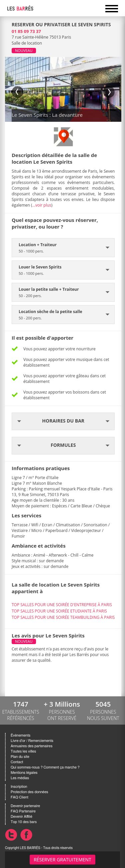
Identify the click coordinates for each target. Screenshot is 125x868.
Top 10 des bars (24, 822)
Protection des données (29, 792)
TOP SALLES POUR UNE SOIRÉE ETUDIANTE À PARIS (59, 611)
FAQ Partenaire (23, 811)
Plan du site (20, 757)
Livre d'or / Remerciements (32, 741)
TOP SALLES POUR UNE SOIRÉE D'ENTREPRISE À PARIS (62, 605)
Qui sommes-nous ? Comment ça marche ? (45, 767)
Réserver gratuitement (62, 860)
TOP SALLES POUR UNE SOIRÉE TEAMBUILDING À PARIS (63, 617)
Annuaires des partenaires (31, 746)
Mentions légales (24, 773)
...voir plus (42, 205)
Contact (17, 762)
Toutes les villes (23, 751)
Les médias (20, 778)
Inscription (19, 787)
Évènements (20, 735)
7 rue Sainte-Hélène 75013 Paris (41, 37)
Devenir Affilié (21, 817)
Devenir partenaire (25, 806)
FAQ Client (19, 797)
